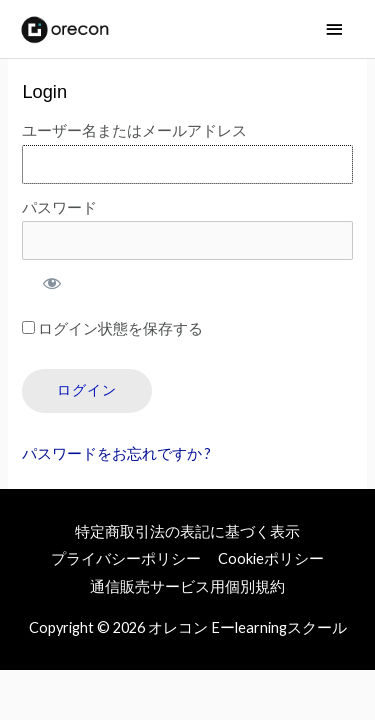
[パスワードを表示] (50, 283)
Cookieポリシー (271, 558)
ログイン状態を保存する (112, 328)
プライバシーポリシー (126, 558)
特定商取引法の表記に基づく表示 (187, 531)
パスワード (59, 207)
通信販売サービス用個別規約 (187, 586)
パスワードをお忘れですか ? (116, 453)
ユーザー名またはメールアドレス (134, 130)
